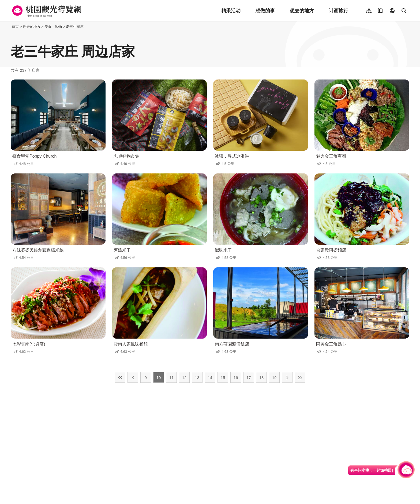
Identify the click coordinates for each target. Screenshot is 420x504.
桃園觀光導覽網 (46, 11)
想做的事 (265, 11)
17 (249, 378)
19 (274, 378)
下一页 (287, 377)
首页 (15, 27)
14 (210, 378)
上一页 (133, 377)
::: (9, 27)
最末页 (300, 377)
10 (159, 378)
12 (184, 378)
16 (236, 378)
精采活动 (231, 11)
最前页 (120, 377)
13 (197, 378)
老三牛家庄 (75, 27)
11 (172, 378)
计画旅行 (339, 11)
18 (262, 378)
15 (223, 378)
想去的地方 (302, 11)
